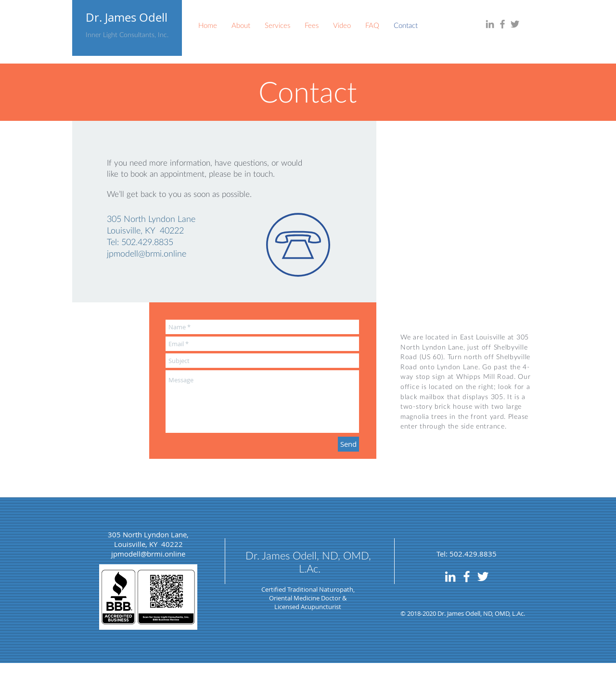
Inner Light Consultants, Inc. (127, 34)
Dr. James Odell (127, 17)
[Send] (348, 444)
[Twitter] (515, 24)
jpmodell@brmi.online (147, 253)
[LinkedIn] (490, 24)
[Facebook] (502, 24)
